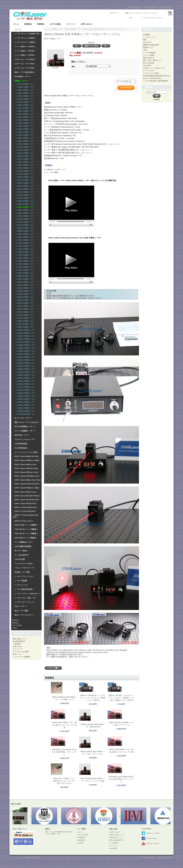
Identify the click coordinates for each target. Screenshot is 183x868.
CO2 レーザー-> (21, 606)
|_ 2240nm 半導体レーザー (25, 411)
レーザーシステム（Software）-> (27, 594)
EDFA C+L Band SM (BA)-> (25, 511)
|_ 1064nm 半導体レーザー (25, 336)
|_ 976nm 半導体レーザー (25, 324)
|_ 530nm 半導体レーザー (25, 183)
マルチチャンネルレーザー (25, 439)
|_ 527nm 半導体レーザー (25, 180)
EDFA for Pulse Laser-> (24, 521)
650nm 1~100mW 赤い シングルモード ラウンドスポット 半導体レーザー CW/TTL (93, 698)
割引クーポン (18, 654)
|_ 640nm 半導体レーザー (25, 204)
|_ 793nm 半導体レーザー (25, 270)
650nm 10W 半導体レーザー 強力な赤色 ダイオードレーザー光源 (64, 725)
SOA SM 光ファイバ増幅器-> (26, 538)
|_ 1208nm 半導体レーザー (25, 339)
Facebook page (149, 838)
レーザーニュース (149, 37)
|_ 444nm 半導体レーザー (25, 132)
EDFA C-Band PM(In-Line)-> (26, 492)
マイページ (71, 24)
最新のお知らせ (149, 58)
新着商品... (16, 623)
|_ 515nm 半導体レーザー (25, 171)
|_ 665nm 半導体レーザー (25, 219)
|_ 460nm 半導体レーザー (25, 147)
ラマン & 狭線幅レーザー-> (25, 431)
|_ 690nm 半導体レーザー (25, 234)
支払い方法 (147, 42)
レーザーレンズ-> (21, 585)
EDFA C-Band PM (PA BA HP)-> (27, 484)
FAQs (145, 50)
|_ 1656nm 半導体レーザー (25, 381)
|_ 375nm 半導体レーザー (25, 84)
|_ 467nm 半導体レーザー (25, 159)
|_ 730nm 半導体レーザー (25, 243)
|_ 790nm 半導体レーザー (25, 264)
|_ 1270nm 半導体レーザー (25, 342)
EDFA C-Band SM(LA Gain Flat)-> (28, 480)
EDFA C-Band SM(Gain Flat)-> (27, 468)
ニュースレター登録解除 (22, 657)
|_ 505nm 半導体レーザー (25, 168)
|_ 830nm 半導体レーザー (25, 285)
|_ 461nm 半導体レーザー (25, 150)
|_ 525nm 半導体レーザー (25, 177)
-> (21, 81)
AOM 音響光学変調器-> (23, 546)
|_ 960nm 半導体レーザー (25, 321)
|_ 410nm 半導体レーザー (25, 99)
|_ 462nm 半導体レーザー (25, 153)
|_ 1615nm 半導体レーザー (25, 372)
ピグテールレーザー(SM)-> (25, 64)
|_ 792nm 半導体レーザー (25, 267)
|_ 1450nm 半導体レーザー (25, 354)
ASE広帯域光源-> (21, 444)
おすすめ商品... (18, 625)
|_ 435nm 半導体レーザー (25, 120)
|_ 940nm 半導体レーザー (25, 318)
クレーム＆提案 (149, 55)
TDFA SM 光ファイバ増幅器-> (26, 534)
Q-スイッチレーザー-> (23, 418)
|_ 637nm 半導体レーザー (25, 198)
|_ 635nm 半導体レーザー (25, 195)
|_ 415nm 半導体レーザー (25, 102)
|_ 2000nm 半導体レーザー (25, 402)
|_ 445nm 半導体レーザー (25, 135)
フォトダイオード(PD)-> (24, 564)
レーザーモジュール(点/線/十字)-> (27, 34)
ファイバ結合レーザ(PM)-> (25, 55)
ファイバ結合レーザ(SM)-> (25, 51)
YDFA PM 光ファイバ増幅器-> (26, 529)
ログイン (137, 18)
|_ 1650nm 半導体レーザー (25, 375)
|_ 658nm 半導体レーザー (25, 213)
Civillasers (27, 857)
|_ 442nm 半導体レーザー (25, 129)
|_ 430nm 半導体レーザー (25, 114)
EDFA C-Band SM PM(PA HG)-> (27, 476)
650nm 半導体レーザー (73, 29)
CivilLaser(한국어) (165, 7)
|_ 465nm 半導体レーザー (25, 156)
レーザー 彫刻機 (21, 581)
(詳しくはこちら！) (111, 144)
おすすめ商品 (55, 24)
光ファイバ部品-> (21, 551)
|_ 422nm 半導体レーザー (25, 108)
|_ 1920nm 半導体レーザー (25, 396)
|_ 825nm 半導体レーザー (25, 279)
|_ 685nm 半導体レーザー (25, 228)
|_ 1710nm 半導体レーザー (25, 387)
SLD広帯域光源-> (21, 448)
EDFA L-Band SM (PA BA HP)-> (27, 500)
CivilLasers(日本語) (134, 7)
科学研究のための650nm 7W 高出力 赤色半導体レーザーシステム (64, 752)
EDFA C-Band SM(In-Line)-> (26, 465)
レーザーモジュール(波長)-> (25, 38)
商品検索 (149, 87)
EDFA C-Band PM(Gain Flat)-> (27, 472)
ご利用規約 (17, 644)
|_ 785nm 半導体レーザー (25, 261)
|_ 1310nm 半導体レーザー (25, 345)
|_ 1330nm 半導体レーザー (25, 348)
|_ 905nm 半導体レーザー (25, 312)
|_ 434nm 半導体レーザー (25, 117)
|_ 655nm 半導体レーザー (25, 210)
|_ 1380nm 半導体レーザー (25, 351)
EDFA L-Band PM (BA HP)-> (26, 504)
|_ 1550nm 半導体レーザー (25, 363)
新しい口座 (167, 18)
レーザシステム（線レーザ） (26, 598)
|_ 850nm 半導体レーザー (25, 294)
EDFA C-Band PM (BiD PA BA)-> (27, 496)
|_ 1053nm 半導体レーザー (25, 333)
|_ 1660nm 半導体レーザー (25, 384)
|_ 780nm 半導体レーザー (25, 258)
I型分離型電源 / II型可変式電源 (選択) (84, 147)
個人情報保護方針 (19, 641)
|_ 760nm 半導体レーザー (25, 252)
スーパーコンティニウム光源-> (26, 452)
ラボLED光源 (20, 559)
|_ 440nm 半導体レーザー (25, 126)
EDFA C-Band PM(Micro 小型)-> (27, 488)
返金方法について (117, 837)
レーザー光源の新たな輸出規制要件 (156, 81)
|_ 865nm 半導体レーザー (25, 300)
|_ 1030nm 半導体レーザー (25, 330)
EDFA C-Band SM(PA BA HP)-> (27, 456)
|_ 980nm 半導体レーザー (25, 327)
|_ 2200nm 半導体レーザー (25, 408)
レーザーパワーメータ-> (24, 576)
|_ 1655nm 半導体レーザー (25, 378)
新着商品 (28, 24)
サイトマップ (18, 649)
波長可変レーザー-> (22, 435)
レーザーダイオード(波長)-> (25, 42)
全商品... (15, 628)
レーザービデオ (149, 71)
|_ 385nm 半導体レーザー (25, 90)
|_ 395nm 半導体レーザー (25, 93)
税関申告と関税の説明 (151, 45)
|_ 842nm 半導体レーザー (25, 288)
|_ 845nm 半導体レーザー (25, 291)
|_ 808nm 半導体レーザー (25, 276)
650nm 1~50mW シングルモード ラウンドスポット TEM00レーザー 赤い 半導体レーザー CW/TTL (121, 698)
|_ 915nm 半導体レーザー (25, 315)
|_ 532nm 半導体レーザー (25, 186)
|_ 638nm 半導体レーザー (25, 201)
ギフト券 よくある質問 (21, 652)
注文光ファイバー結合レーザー (154, 68)
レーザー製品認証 (149, 53)
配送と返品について (20, 639)
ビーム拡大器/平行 (22, 555)
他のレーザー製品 (21, 611)
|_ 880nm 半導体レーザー (25, 309)
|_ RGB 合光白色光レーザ (25, 414)
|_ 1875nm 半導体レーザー (25, 393)
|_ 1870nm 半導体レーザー (25, 390)
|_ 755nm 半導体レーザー (25, 249)
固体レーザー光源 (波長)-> (25, 72)
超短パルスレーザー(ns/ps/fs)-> (27, 422)
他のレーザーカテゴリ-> (24, 615)
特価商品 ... (16, 620)
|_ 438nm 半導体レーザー (25, 123)
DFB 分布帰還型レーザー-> (25, 427)
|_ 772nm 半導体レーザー (25, 255)
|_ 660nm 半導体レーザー (25, 216)
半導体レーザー (57, 29)
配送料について (149, 47)
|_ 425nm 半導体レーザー (25, 111)
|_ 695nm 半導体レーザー (25, 237)
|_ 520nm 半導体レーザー (25, 174)
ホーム (16, 24)
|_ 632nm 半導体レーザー (25, 189)
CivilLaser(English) (150, 7)
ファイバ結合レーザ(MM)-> (25, 47)
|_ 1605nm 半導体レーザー (25, 369)
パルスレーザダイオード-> (25, 568)
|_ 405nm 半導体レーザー (25, 96)
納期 (145, 40)
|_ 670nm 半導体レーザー (25, 222)
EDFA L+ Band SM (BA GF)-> (26, 507)
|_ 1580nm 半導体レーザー (25, 366)
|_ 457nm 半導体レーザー (25, 144)
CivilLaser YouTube (150, 844)
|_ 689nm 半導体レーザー (25, 231)
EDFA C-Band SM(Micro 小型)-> (27, 460)
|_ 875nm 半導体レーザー (25, 306)
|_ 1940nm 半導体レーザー (25, 399)
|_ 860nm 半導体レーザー (25, 297)
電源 (73, 67)
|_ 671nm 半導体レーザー (25, 225)
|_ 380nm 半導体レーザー (25, 87)
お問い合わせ (86, 24)
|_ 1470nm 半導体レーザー (25, 357)
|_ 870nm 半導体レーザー (25, 303)
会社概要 (146, 35)
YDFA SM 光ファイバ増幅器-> (26, 525)
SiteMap (35, 857)
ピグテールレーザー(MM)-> (25, 59)
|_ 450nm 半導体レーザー (25, 138)
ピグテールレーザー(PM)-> (25, 68)
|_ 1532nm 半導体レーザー (25, 360)
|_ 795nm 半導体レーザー (25, 273)
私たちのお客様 (149, 63)
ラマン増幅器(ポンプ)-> (24, 542)
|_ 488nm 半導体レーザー (25, 165)
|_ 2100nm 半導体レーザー (25, 405)
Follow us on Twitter (151, 833)
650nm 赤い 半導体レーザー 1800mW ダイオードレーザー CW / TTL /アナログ (64, 781)
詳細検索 (157, 99)
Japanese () (114, 13)
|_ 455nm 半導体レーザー (25, 141)
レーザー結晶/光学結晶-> (24, 589)
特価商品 (41, 24)
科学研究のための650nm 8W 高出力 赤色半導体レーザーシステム (121, 779)
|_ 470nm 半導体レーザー (25, 162)
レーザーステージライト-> (25, 602)
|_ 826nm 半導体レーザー (25, 282)
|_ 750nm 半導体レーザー (25, 246)
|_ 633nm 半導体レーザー (25, 192)
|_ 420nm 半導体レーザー (25, 105)
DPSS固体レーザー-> (23, 77)
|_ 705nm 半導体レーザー (25, 240)
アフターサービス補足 (151, 73)
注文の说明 (147, 65)
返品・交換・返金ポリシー (153, 60)
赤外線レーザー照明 (22, 572)
